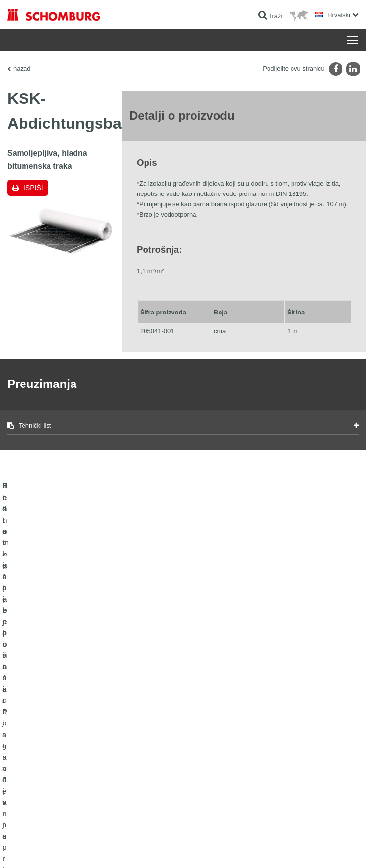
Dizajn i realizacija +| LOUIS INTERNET (313, 849)
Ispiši (33, 188)
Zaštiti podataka (90, 849)
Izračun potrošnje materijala (227, 707)
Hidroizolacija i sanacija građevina (52, 707)
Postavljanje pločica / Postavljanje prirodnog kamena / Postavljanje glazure (78, 729)
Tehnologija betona (32, 766)
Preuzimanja (207, 722)
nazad (22, 68)
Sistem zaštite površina (37, 751)
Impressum (55, 849)
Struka (199, 736)
